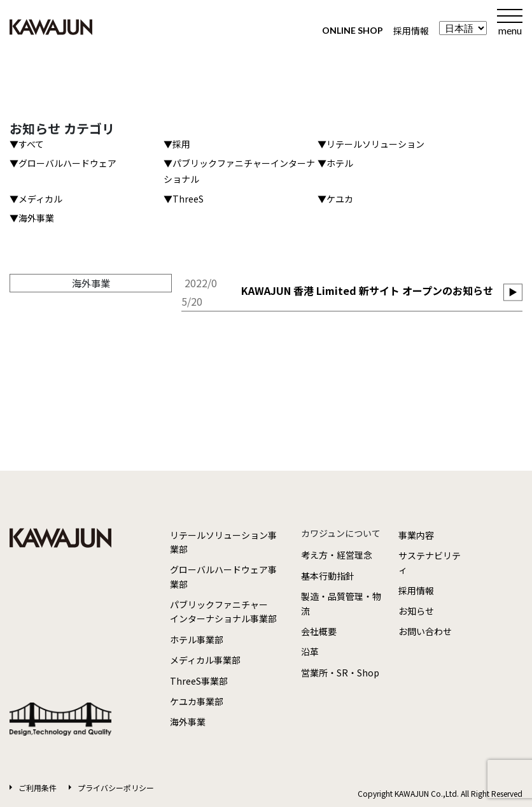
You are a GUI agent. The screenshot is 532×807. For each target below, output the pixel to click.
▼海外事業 (32, 218)
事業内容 (416, 535)
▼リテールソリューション (371, 144)
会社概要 (319, 631)
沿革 (310, 652)
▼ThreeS (184, 199)
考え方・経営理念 (337, 555)
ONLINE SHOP (353, 31)
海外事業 (188, 722)
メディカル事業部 (205, 660)
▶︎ (513, 292)
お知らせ (416, 611)
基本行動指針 (328, 576)
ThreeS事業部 (199, 681)
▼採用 (177, 144)
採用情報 (411, 31)
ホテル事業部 (197, 639)
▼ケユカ (335, 199)
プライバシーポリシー (116, 788)
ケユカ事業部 (197, 701)
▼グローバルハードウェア (63, 163)
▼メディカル (36, 199)
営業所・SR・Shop (340, 673)
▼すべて (27, 144)
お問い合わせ (425, 631)
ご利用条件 (38, 788)
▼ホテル (335, 163)
